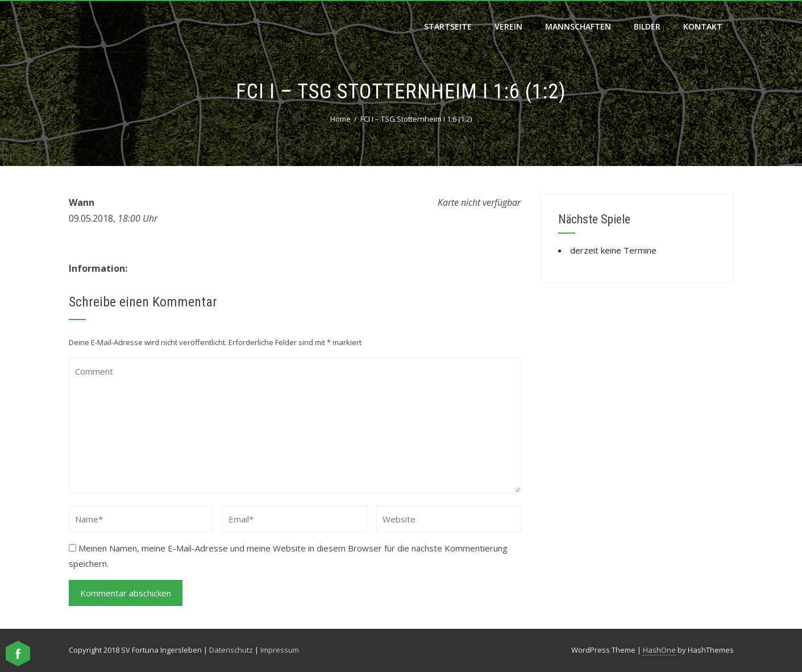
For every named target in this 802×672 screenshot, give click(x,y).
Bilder (647, 26)
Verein (508, 26)
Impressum (280, 650)
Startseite (448, 26)
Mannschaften (578, 26)
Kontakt (703, 26)
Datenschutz (231, 650)
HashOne (659, 650)
